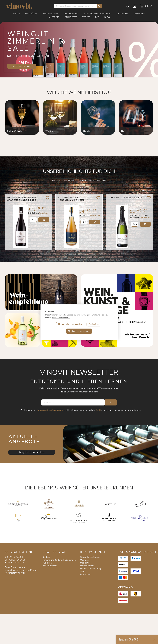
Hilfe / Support (87, 566)
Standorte (85, 563)
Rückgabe (47, 563)
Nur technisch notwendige (69, 324)
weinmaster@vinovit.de (16, 573)
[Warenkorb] (146, 7)
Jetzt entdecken (22, 66)
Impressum (85, 574)
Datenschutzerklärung (91, 569)
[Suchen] (99, 6)
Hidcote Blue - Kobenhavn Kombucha (73, 199)
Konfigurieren (94, 324)
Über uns (84, 560)
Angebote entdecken (32, 452)
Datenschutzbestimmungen (50, 410)
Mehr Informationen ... (61, 318)
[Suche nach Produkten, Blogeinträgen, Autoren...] (75, 6)
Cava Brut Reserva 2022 (125, 197)
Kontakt (46, 557)
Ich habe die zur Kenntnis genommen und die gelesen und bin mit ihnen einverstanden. (83, 410)
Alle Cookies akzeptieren (79, 331)
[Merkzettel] (128, 7)
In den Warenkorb (44, 222)
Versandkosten (44, 215)
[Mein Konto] (135, 7)
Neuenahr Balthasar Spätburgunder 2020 (22, 199)
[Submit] (110, 402)
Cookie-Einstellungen (90, 557)
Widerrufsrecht (50, 566)
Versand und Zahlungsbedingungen (59, 560)
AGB (98, 410)
